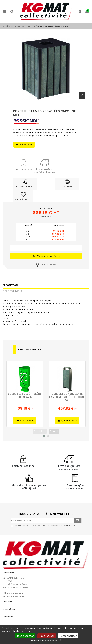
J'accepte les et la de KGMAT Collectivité (48, 525)
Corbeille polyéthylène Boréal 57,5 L (25, 396)
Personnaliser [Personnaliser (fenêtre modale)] (68, 636)
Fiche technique (13, 291)
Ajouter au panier (68, 421)
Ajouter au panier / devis (46, 256)
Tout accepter (25, 636)
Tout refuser (47, 636)
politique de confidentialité (54, 525)
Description (10, 285)
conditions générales (32, 525)
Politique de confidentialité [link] (46, 641)
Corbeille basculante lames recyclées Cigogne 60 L (67, 397)
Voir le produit (25, 421)
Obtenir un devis (46, 264)
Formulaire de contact (17, 587)
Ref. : (42, 209)
